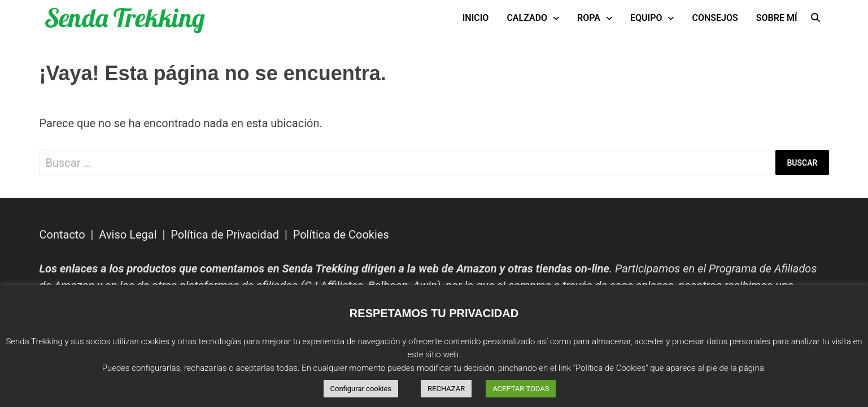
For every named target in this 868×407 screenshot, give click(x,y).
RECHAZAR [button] (446, 389)
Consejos (715, 18)
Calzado (527, 18)
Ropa (589, 18)
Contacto (62, 235)
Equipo (646, 18)
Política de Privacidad (225, 235)
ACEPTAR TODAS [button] (521, 389)
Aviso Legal (128, 235)
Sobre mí (777, 18)
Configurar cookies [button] (361, 389)
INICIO (476, 18)
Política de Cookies (341, 235)
